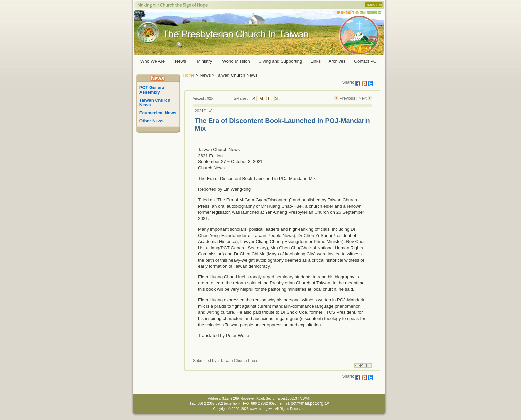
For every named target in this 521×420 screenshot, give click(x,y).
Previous (347, 98)
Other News (152, 121)
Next (363, 98)
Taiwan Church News (156, 103)
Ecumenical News (158, 113)
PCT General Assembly (153, 90)
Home (189, 75)
